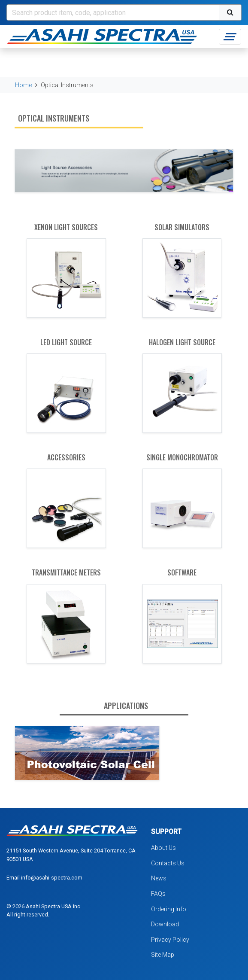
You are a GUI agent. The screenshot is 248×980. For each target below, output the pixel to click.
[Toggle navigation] (230, 37)
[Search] (113, 12)
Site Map (163, 955)
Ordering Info (169, 909)
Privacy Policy (170, 940)
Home (23, 85)
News (159, 878)
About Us (163, 848)
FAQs (158, 894)
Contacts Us (168, 863)
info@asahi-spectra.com (52, 878)
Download (165, 924)
